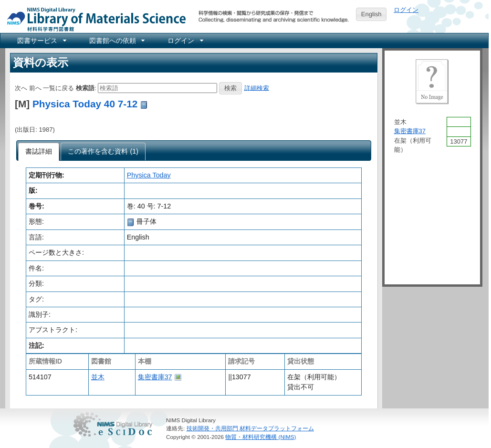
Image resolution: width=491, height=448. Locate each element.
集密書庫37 (155, 377)
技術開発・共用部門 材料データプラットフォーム (250, 428)
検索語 (85, 88)
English (371, 14)
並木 (98, 377)
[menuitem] (41, 41)
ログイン (406, 10)
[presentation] (39, 152)
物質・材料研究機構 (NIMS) (261, 437)
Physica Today (149, 175)
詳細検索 (257, 88)
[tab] (39, 152)
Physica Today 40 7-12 (85, 104)
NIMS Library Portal (94, 19)
